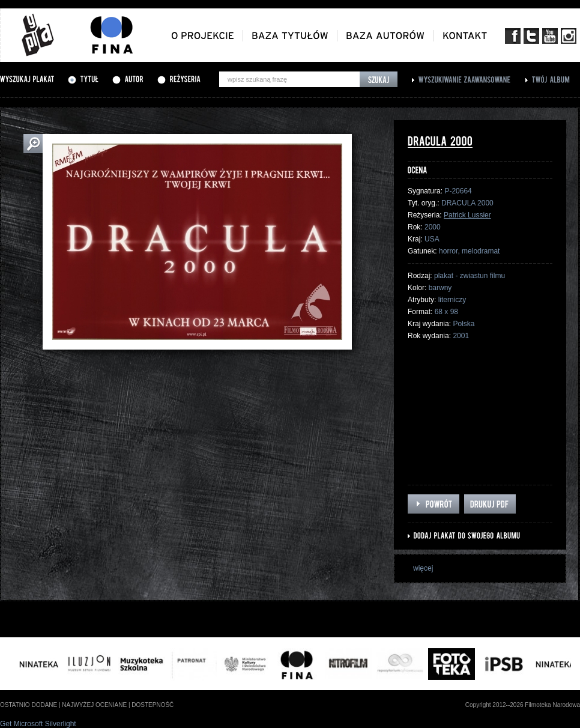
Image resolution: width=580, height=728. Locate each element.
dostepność (153, 705)
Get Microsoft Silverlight (38, 724)
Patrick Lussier (467, 215)
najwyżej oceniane (94, 705)
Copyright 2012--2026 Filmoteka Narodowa (523, 705)
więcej (423, 568)
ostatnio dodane (29, 705)
